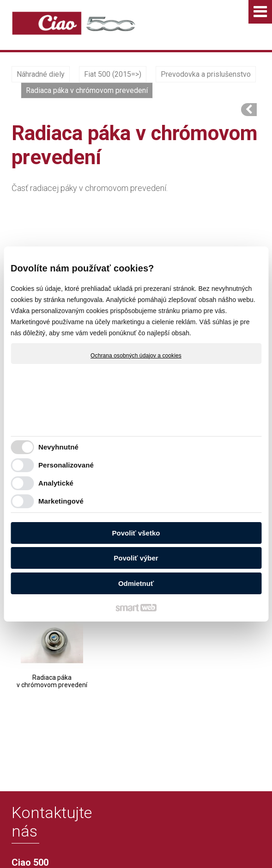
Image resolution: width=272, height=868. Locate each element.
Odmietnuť (136, 583)
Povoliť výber (136, 558)
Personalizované (66, 465)
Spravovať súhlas (183, 846)
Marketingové (61, 501)
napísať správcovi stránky (185, 839)
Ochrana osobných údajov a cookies (136, 356)
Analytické (56, 483)
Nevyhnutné (58, 447)
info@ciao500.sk (52, 790)
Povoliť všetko (136, 533)
